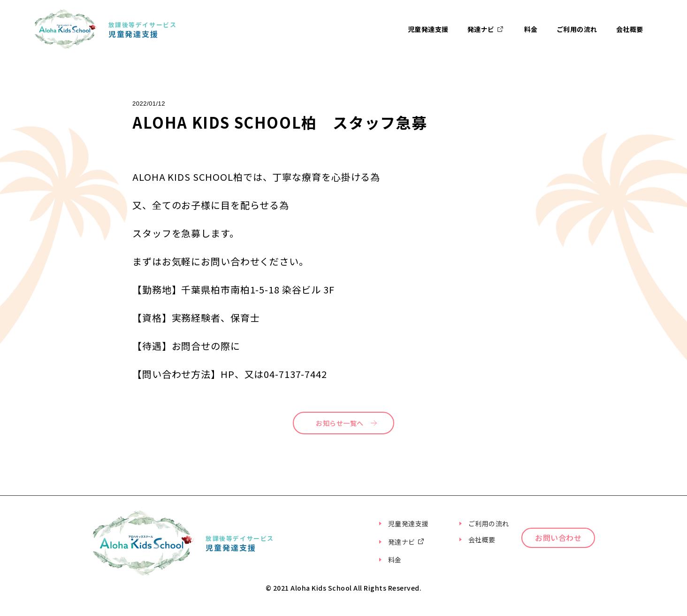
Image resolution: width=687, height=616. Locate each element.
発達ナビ (486, 29)
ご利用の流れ (577, 29)
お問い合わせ (571, 554)
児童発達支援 (428, 29)
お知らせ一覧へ (340, 423)
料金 (531, 29)
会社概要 (630, 29)
